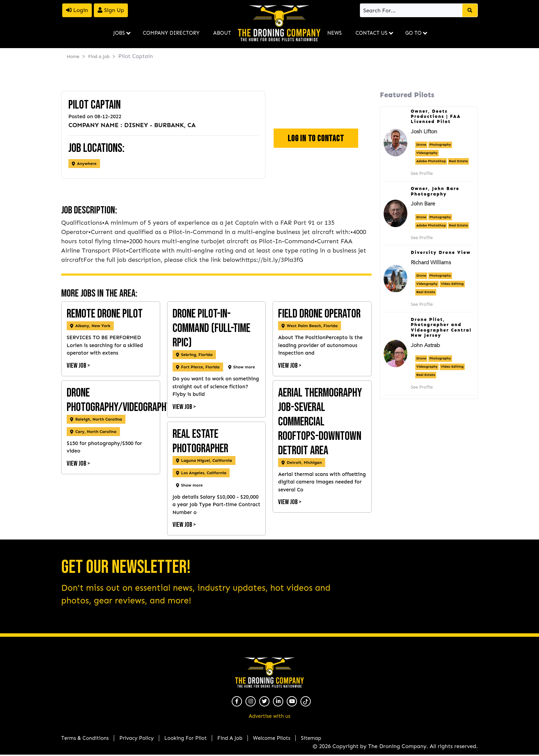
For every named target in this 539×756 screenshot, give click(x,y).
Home (73, 57)
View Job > (78, 366)
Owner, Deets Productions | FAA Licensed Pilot (436, 116)
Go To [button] (413, 33)
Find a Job (99, 57)
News (334, 33)
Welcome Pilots (272, 738)
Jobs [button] (119, 33)
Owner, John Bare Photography (435, 191)
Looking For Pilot (185, 738)
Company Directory (171, 33)
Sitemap (311, 738)
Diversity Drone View (441, 252)
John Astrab (425, 345)
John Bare (423, 204)
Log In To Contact (316, 139)
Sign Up (111, 10)
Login (77, 10)
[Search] (412, 10)
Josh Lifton (424, 132)
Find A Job (230, 738)
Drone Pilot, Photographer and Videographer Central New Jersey (441, 327)
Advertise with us (270, 716)
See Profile (422, 173)
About (222, 33)
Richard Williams (431, 263)
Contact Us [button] (371, 33)
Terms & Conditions (85, 738)
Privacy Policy (136, 738)
